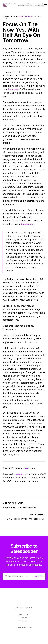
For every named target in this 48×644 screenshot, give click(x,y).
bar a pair (13, 89)
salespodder (11, 17)
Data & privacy (24, 614)
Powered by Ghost (24, 627)
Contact (24, 618)
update (18, 474)
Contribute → (24, 621)
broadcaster (27, 224)
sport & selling (26, 17)
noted (25, 468)
